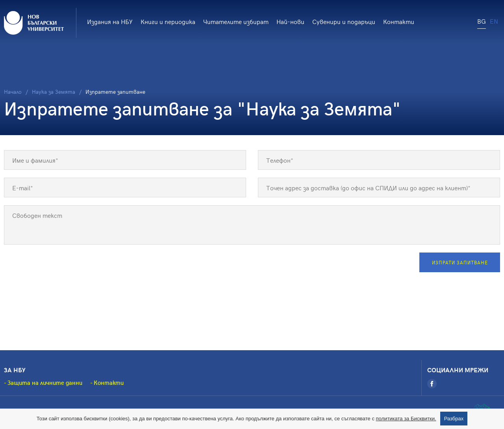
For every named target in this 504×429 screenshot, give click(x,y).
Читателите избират (236, 21)
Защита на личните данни (45, 383)
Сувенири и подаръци (344, 21)
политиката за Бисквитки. (406, 419)
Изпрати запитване (460, 262)
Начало (13, 92)
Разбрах (454, 419)
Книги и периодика (168, 21)
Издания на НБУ (110, 21)
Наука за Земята (54, 92)
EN (494, 21)
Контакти (399, 21)
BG (482, 21)
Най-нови (290, 21)
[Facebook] (432, 384)
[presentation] (64, 268)
